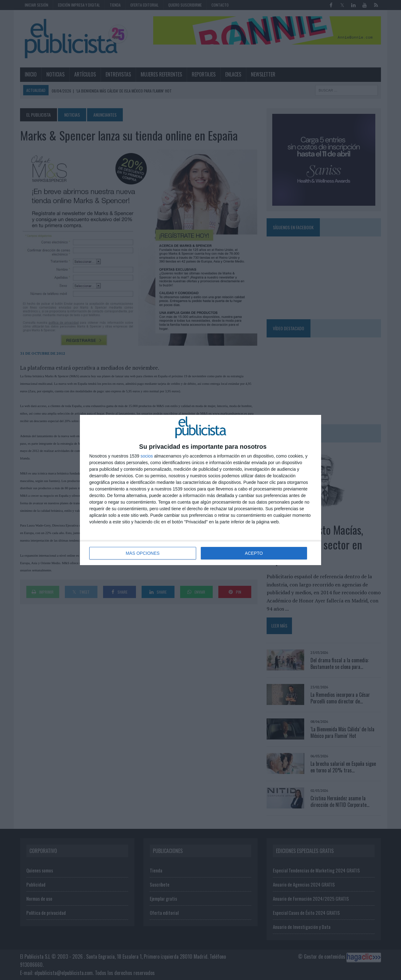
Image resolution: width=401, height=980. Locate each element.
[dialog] (200, 490)
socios (147, 456)
